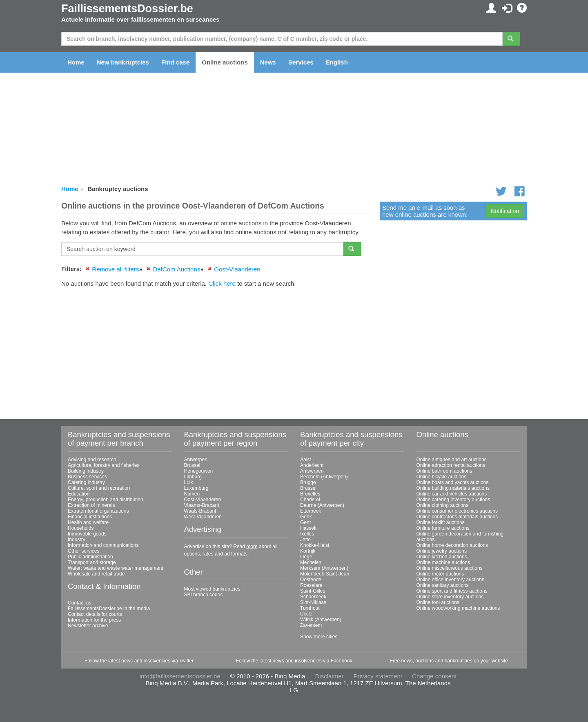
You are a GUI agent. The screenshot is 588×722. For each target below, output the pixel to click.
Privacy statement (378, 676)
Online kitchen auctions (442, 557)
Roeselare (311, 585)
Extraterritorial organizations (98, 511)
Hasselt (308, 528)
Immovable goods (87, 534)
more (252, 546)
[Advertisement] (214, 350)
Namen (192, 494)
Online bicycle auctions (442, 477)
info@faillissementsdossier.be (180, 676)
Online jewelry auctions (442, 551)
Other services (84, 551)
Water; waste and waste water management (116, 568)
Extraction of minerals (91, 505)
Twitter (186, 661)
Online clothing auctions (442, 505)
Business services (87, 477)
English (337, 62)
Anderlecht (312, 465)
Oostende (311, 580)
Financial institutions (90, 517)
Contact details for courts (95, 614)
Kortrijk (308, 551)
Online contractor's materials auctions (457, 517)
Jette (305, 540)
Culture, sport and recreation (99, 488)
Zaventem (311, 625)
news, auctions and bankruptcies (437, 661)
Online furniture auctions (443, 528)
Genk (306, 517)
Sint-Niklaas (313, 602)
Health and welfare (88, 522)
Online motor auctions (440, 574)
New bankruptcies (123, 62)
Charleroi (310, 500)
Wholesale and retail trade (96, 574)
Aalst (306, 460)
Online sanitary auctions (443, 585)
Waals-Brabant (200, 511)
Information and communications (103, 545)
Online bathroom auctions (444, 471)
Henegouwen (199, 471)
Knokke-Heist (315, 545)
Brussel (192, 465)
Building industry (86, 471)
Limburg (193, 477)
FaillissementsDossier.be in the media (109, 609)
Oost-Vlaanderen (237, 269)
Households (81, 528)
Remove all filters (115, 269)
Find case (175, 62)
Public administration (90, 557)
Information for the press (94, 620)
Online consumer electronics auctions (457, 511)
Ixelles (307, 534)
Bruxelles (310, 494)
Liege (306, 557)
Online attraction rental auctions (451, 465)
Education (79, 494)
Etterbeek (311, 511)
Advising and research (92, 460)
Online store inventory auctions (450, 597)
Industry (77, 540)
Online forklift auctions (441, 522)
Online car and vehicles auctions (452, 494)
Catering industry (86, 482)
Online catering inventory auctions (453, 500)
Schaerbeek (313, 597)
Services (301, 62)
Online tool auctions (438, 602)
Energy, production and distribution (106, 500)
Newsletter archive (88, 626)
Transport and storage (92, 562)
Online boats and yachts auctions (453, 482)
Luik (189, 482)
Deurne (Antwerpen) (322, 505)
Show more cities (319, 637)
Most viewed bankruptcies (212, 589)
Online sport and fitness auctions (452, 591)
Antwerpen (196, 460)
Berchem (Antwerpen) (324, 477)
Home (76, 62)
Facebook (342, 661)
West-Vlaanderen (203, 517)
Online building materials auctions (453, 488)
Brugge (308, 482)
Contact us (79, 603)
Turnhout (310, 608)
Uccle (306, 614)
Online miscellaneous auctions (450, 568)
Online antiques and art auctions (452, 460)
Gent (305, 522)
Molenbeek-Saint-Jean (325, 574)
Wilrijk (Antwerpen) (321, 620)
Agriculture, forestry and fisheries (104, 465)
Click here (222, 283)
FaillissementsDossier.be (127, 9)
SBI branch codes (204, 595)
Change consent (434, 676)
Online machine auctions (443, 562)
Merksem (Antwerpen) (324, 568)
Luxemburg (196, 488)
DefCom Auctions (176, 269)
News (268, 62)
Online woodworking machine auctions (458, 608)
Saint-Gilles (313, 591)
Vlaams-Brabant (202, 505)
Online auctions (225, 62)
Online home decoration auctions (452, 545)
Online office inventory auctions (451, 580)
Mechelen (311, 562)
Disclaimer (330, 676)
